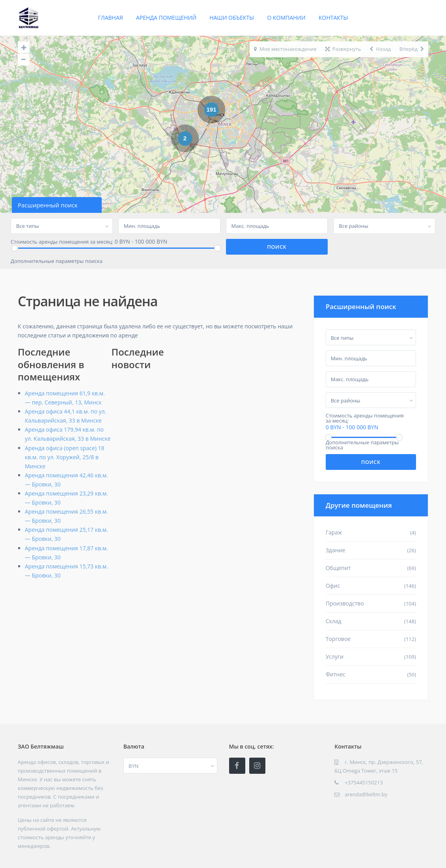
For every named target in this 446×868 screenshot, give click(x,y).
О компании (286, 18)
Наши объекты (232, 18)
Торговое (338, 639)
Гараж (334, 532)
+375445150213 (364, 782)
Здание (336, 550)
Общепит (338, 568)
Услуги (335, 657)
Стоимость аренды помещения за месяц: (62, 242)
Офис (333, 586)
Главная (111, 18)
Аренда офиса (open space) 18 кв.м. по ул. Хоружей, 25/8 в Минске (65, 457)
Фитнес (336, 674)
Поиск (371, 462)
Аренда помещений (166, 18)
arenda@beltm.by (366, 794)
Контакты (333, 18)
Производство (345, 603)
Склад (334, 621)
